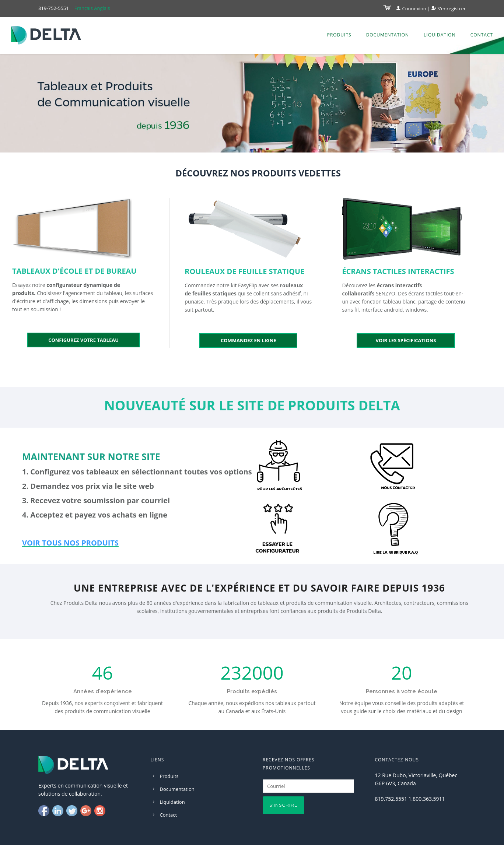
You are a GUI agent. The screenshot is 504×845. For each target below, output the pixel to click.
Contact (482, 35)
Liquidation (440, 35)
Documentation (388, 35)
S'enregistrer (449, 8)
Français (84, 8)
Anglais (102, 8)
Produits (339, 35)
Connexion (411, 8)
